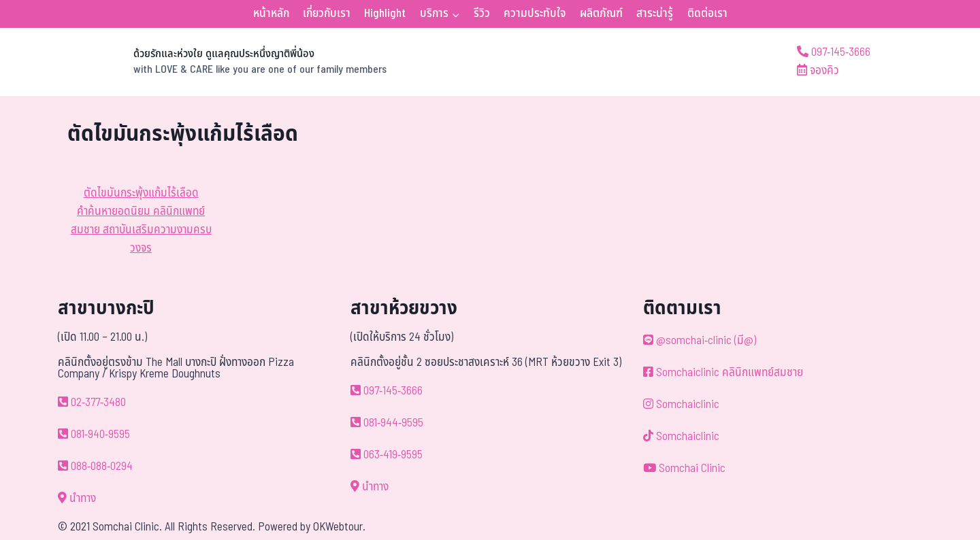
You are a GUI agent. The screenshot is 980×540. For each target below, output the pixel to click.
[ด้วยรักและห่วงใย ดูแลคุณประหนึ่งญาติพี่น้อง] (227, 62)
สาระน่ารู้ (655, 14)
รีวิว (482, 14)
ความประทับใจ (535, 14)
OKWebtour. (339, 527)
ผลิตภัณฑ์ (601, 14)
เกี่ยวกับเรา (327, 14)
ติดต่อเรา (707, 14)
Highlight (385, 14)
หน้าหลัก (271, 14)
